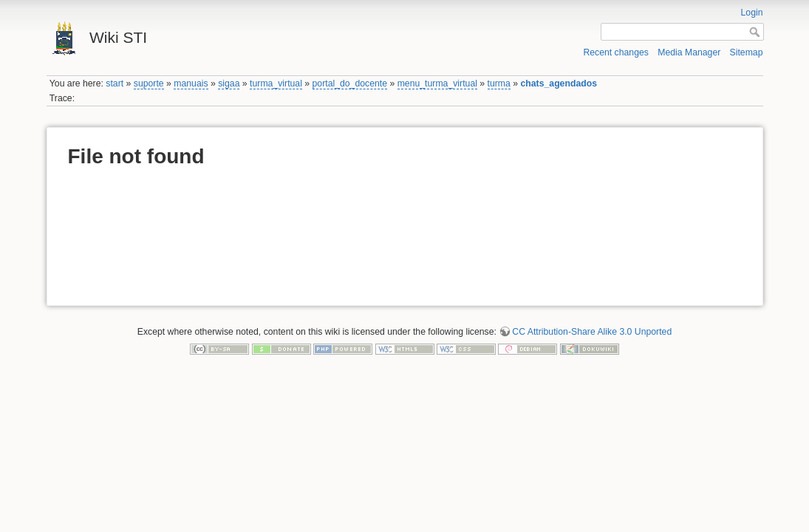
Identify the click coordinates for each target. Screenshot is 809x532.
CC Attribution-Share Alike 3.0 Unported (592, 332)
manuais (191, 83)
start (115, 83)
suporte (149, 83)
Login (752, 13)
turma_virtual (276, 83)
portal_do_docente (350, 83)
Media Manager (689, 52)
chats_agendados (559, 83)
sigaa (229, 83)
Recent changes (616, 52)
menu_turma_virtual (437, 83)
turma (499, 83)
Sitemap (747, 52)
